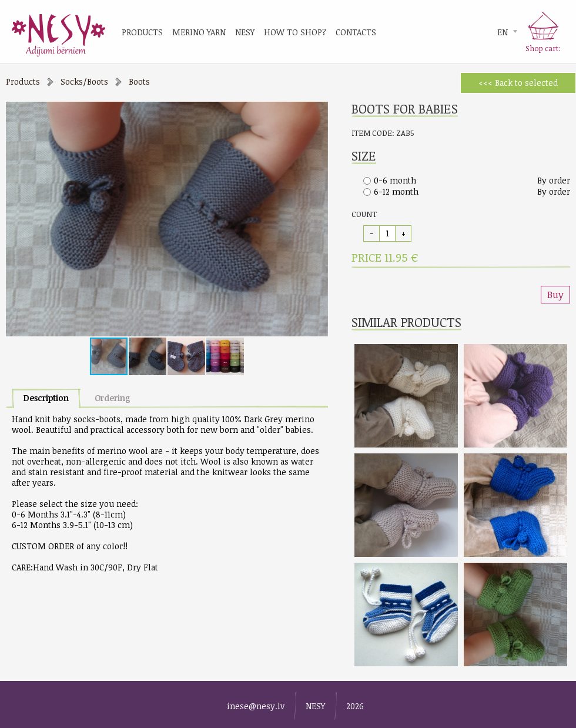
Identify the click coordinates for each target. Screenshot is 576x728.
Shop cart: (543, 48)
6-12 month (396, 191)
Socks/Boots (84, 81)
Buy (555, 295)
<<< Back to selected (518, 83)
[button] (317, 112)
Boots (139, 81)
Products (23, 81)
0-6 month (395, 180)
